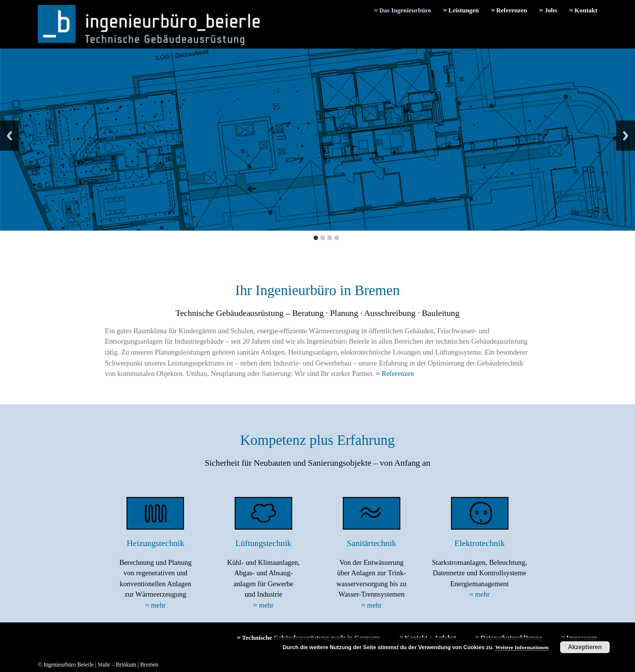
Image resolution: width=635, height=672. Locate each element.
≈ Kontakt (583, 10)
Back (9, 136)
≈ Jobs (548, 10)
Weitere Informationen (522, 647)
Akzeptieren (585, 647)
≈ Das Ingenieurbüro (403, 10)
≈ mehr (156, 605)
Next (626, 136)
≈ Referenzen (509, 10)
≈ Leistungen (461, 10)
